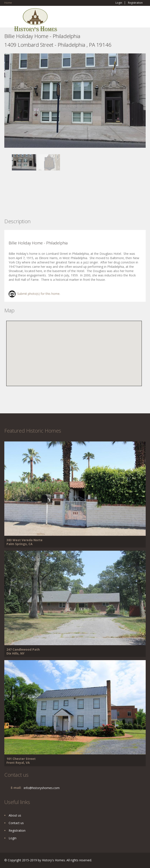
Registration (135, 3)
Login (119, 3)
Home (8, 3)
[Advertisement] (39, 201)
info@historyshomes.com (42, 788)
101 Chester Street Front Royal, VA (21, 761)
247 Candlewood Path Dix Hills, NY (23, 651)
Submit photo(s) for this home (34, 294)
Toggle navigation (8, 18)
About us (15, 815)
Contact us (16, 823)
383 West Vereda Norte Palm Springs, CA (24, 542)
